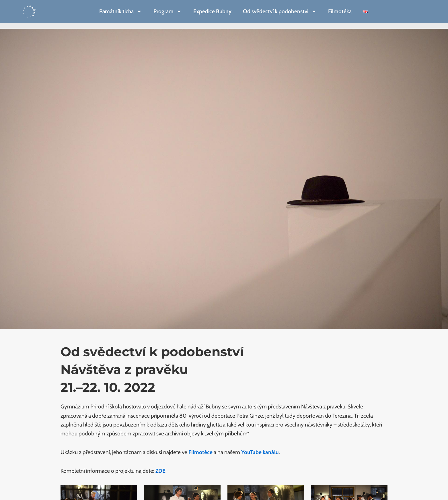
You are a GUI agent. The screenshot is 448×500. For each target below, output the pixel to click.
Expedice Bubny (212, 11)
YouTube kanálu (260, 452)
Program (168, 11)
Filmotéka (340, 11)
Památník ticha (121, 11)
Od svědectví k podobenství (280, 11)
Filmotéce (200, 452)
